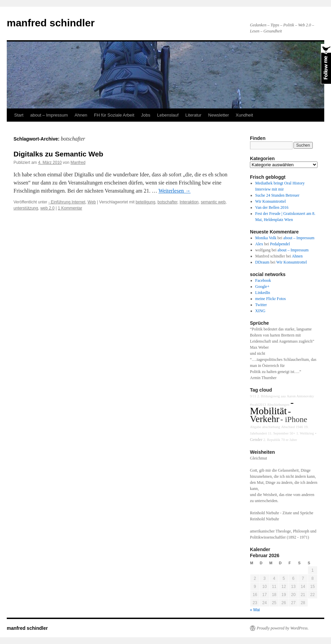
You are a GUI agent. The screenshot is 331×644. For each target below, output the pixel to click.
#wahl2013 (258, 405)
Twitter (261, 305)
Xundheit (244, 115)
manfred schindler (51, 23)
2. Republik (272, 440)
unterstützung (26, 208)
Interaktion (189, 202)
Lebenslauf (168, 115)
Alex (259, 244)
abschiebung (271, 427)
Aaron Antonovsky (300, 396)
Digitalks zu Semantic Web (58, 154)
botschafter (167, 202)
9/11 (253, 396)
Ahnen (81, 115)
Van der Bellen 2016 (272, 207)
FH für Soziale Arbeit (114, 115)
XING (260, 311)
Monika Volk (266, 238)
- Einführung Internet (67, 202)
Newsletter (218, 115)
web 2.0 (47, 208)
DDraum (262, 262)
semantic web (213, 202)
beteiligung (146, 202)
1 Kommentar (70, 208)
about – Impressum (49, 115)
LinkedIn (263, 293)
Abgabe (256, 427)
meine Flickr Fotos (271, 299)
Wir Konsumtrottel (271, 201)
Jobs (146, 115)
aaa (283, 396)
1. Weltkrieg (305, 433)
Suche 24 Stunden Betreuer (277, 195)
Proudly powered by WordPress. (283, 628)
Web (92, 202)
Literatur (194, 115)
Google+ (262, 287)
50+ (292, 433)
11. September (278, 433)
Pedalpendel (280, 244)
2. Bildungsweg (269, 396)
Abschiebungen (278, 405)
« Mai (255, 610)
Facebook (263, 280)
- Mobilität (272, 407)
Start (19, 115)
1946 (299, 427)
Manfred (78, 163)
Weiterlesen (174, 191)
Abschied (288, 427)
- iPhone (294, 419)
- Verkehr (270, 415)
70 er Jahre (289, 440)
